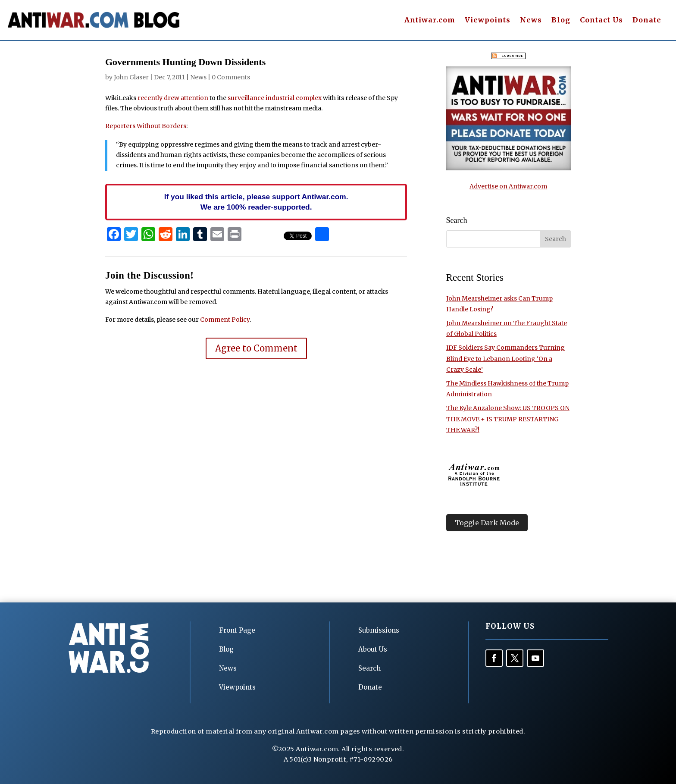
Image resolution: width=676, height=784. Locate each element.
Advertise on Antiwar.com (508, 186)
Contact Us (601, 20)
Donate (647, 20)
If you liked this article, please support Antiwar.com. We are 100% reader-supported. (256, 202)
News (531, 20)
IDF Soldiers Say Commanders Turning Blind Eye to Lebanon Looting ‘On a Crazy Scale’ (505, 358)
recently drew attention (173, 98)
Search (369, 668)
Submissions (379, 630)
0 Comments (231, 77)
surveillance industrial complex (275, 98)
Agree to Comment (256, 348)
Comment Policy (225, 320)
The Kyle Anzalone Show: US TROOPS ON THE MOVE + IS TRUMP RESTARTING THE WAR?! (508, 419)
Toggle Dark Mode (487, 523)
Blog (561, 20)
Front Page (237, 630)
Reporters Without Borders (146, 126)
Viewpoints (488, 20)
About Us (373, 649)
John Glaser (131, 77)
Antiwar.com (430, 20)
